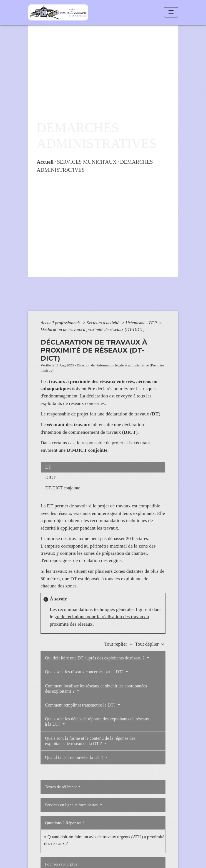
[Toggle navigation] (171, 12)
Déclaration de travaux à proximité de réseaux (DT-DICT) (93, 329)
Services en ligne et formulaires (72, 805)
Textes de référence (61, 787)
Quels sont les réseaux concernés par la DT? (85, 672)
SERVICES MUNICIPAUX (87, 162)
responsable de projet (68, 414)
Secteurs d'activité (104, 323)
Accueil (45, 162)
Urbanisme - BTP (142, 323)
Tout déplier (150, 644)
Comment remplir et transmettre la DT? (81, 705)
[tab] (103, 467)
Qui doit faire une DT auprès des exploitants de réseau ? (95, 658)
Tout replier (120, 644)
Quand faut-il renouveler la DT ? (75, 757)
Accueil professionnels (61, 323)
